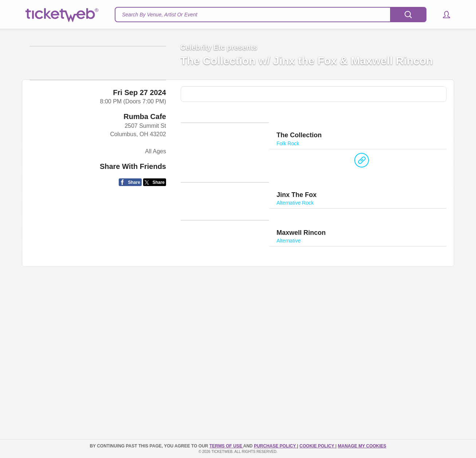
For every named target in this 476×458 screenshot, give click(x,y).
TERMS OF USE (226, 446)
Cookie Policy (317, 446)
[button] (443, 15)
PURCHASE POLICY (275, 446)
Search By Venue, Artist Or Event (160, 15)
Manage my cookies (362, 446)
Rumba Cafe (145, 218)
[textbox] (271, 15)
